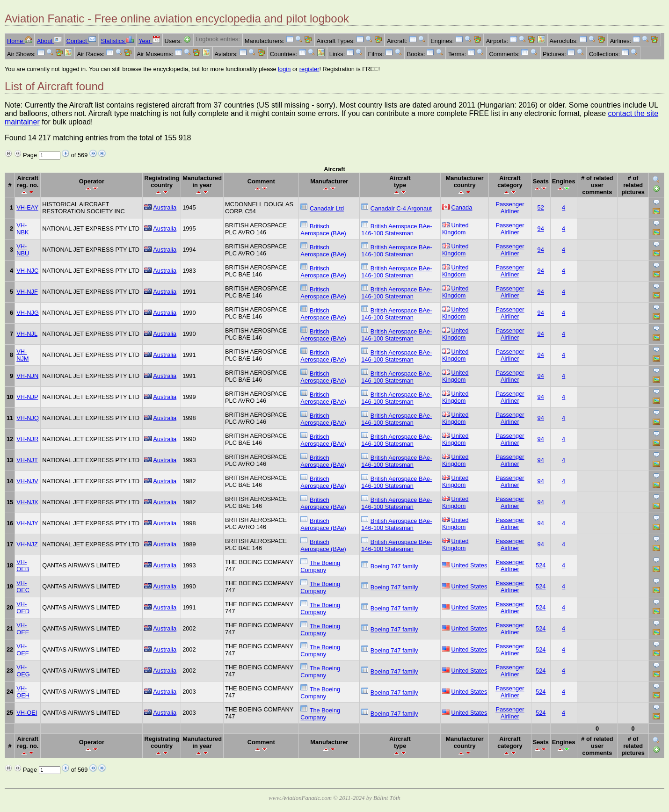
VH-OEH (23, 692)
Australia (165, 207)
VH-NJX (27, 502)
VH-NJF (27, 292)
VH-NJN (27, 376)
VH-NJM (22, 355)
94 (541, 228)
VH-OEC (23, 587)
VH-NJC (27, 271)
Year (149, 41)
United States (469, 565)
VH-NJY (27, 523)
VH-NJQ (28, 418)
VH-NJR (27, 439)
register (309, 69)
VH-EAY (27, 207)
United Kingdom (455, 229)
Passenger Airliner (510, 208)
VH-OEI (27, 713)
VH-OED (23, 608)
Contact (81, 41)
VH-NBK (22, 229)
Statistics (117, 41)
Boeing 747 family (394, 566)
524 (541, 565)
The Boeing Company (320, 566)
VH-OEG (23, 671)
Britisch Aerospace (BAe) (323, 230)
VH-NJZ (27, 544)
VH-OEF (22, 650)
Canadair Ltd (327, 208)
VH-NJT (27, 460)
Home (20, 41)
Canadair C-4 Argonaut (401, 208)
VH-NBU (23, 250)
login (284, 69)
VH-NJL (27, 334)
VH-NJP (27, 397)
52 (541, 207)
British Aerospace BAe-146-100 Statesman (396, 230)
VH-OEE (23, 629)
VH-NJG (28, 313)
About (49, 41)
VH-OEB (23, 565)
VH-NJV (27, 481)
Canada (462, 207)
